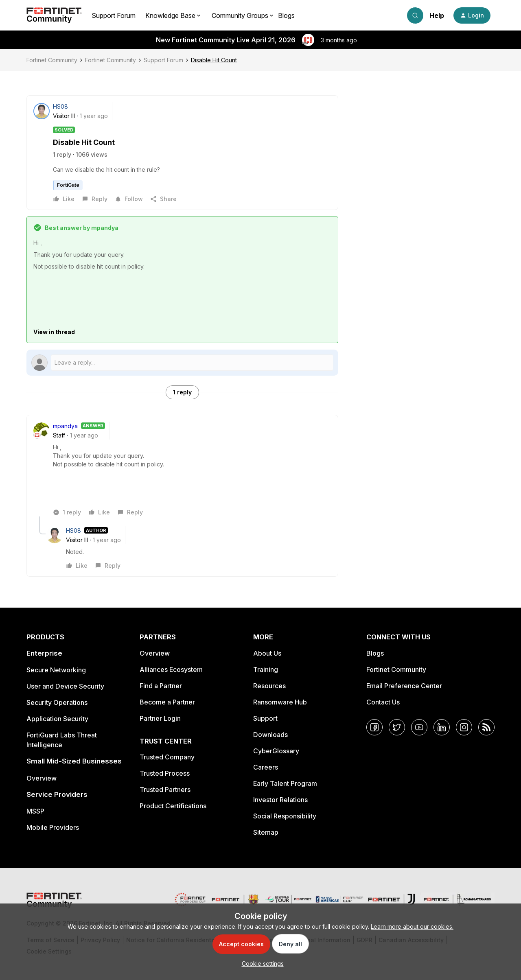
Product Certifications (173, 806)
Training (266, 669)
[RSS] (486, 727)
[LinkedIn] (442, 727)
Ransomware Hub (280, 702)
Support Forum (114, 15)
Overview (42, 778)
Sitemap (266, 832)
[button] (472, 15)
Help (437, 15)
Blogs (286, 15)
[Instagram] (464, 727)
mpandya (65, 426)
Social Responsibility (285, 816)
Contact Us (383, 702)
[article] (182, 469)
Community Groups (240, 15)
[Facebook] (374, 727)
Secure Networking (56, 670)
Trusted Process (165, 773)
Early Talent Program (285, 783)
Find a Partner (161, 686)
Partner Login (160, 718)
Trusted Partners (165, 790)
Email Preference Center (404, 686)
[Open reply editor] (182, 363)
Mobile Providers (53, 827)
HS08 (60, 106)
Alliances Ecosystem (171, 669)
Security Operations (57, 702)
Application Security (57, 719)
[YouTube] (419, 727)
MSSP (35, 811)
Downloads (270, 735)
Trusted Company (167, 757)
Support (265, 718)
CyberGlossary (276, 751)
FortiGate (68, 185)
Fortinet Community (52, 60)
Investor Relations (280, 800)
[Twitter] (397, 727)
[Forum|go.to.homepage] (54, 15)
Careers (266, 767)
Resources (269, 686)
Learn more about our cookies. (412, 926)
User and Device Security (65, 686)
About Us (267, 653)
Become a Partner (167, 702)
